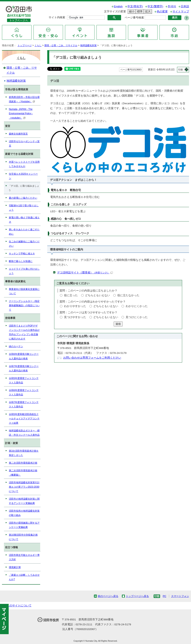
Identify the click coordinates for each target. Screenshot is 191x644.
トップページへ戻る (137, 596)
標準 (139, 12)
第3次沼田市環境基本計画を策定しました (24, 453)
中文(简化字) (135, 6)
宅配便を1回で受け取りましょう (24, 208)
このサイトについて (19, 606)
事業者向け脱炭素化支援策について (24, 291)
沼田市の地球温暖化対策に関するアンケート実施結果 (24, 501)
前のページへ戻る (108, 596)
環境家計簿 (15, 567)
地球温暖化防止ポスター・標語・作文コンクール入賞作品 (24, 433)
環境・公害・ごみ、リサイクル (61, 45)
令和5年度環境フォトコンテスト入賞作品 (24, 380)
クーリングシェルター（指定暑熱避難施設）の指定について (24, 305)
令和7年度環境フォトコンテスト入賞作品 (24, 404)
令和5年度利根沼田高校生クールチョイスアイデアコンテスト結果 (24, 419)
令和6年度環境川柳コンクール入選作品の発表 (24, 356)
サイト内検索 (57, 17)
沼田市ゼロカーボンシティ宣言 (24, 144)
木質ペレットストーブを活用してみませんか (24, 164)
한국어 (172, 6)
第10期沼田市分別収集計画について (23, 537)
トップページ (25, 45)
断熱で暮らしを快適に (21, 261)
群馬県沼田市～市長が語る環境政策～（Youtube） (24, 99)
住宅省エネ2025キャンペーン (23, 176)
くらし (38, 45)
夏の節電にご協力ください (23, 198)
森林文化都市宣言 (18, 134)
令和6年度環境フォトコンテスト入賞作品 (24, 392)
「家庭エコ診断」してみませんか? (24, 577)
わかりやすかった (75, 306)
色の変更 (162, 12)
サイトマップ (181, 12)
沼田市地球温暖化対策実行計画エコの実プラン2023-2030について (24, 487)
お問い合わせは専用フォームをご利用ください (92, 358)
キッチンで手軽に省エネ (22, 254)
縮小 (131, 12)
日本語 (185, 6)
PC (164, 596)
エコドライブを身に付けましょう (24, 271)
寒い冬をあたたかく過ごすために (24, 232)
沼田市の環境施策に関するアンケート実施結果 (24, 525)
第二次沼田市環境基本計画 (23, 463)
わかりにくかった (137, 306)
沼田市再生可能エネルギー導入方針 (24, 557)
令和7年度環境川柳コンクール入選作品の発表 (24, 368)
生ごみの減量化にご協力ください (24, 244)
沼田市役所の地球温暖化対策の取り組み (24, 513)
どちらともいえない (97, 295)
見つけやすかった (75, 317)
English (118, 6)
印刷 (181, 70)
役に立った (71, 295)
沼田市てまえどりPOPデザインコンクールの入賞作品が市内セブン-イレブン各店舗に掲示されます (24, 332)
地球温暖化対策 (88, 45)
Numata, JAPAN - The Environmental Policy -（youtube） (21, 113)
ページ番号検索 (134, 18)
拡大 (147, 12)
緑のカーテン (16, 346)
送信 (118, 324)
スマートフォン (180, 596)
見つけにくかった (137, 317)
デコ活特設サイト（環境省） (85, 273)
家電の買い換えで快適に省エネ (24, 220)
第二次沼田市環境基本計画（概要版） (23, 473)
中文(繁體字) (155, 6)
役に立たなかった (128, 295)
